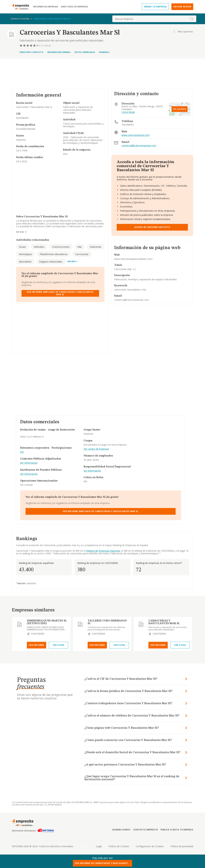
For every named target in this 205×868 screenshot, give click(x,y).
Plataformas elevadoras (54, 254)
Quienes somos (121, 830)
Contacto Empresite (145, 830)
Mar (80, 247)
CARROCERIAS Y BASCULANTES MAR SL (164, 622)
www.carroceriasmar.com (135, 135)
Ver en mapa (180, 109)
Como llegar (128, 112)
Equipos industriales (51, 261)
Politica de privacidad (182, 846)
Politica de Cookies (119, 846)
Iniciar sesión (182, 7)
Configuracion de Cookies (150, 846)
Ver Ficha (59, 645)
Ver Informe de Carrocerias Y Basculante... (102, 863)
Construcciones (61, 247)
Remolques (26, 254)
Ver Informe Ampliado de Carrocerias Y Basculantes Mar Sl (60, 293)
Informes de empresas (46, 7)
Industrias (95, 247)
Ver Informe (36, 645)
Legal (99, 846)
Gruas (22, 247)
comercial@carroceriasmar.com (139, 146)
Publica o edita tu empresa (177, 830)
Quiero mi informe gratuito (152, 227)
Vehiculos (39, 247)
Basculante (25, 261)
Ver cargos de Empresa (96, 449)
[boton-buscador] (192, 19)
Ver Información (29, 463)
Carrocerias (82, 254)
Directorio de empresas (74, 7)
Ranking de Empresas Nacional (103, 551)
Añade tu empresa (155, 7)
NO (22, 452)
